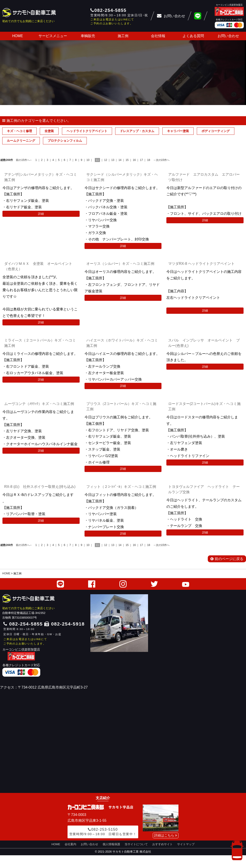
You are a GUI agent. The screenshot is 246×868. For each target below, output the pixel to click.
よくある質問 (193, 36)
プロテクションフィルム (65, 141)
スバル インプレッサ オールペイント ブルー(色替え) (204, 343)
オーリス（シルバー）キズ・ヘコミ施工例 (120, 264)
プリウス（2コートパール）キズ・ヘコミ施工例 (121, 406)
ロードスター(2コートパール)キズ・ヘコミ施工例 (204, 406)
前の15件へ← (24, 160)
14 (120, 160)
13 (113, 160)
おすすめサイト (162, 844)
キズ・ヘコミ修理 (19, 131)
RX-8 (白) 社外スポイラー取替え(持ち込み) (40, 487)
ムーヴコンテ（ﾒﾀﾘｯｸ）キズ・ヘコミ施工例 (39, 404)
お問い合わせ (228, 36)
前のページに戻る (227, 559)
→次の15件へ (161, 160)
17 (141, 160)
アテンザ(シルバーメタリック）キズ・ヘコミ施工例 (41, 177)
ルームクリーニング (21, 141)
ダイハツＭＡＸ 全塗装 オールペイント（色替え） (38, 266)
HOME (18, 36)
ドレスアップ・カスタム (137, 131)
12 (106, 160)
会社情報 (158, 36)
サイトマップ (186, 844)
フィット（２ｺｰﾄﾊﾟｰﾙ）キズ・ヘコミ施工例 (121, 487)
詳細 (41, 214)
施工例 (123, 36)
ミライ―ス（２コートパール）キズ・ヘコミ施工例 (40, 343)
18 (149, 160)
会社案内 (70, 844)
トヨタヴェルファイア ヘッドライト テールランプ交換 (204, 489)
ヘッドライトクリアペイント (87, 131)
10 (88, 160)
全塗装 (49, 131)
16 (134, 160)
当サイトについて (136, 844)
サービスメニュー (53, 36)
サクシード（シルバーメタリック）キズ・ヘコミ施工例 (122, 177)
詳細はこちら (166, 835)
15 (127, 160)
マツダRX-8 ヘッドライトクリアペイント (201, 264)
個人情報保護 (111, 844)
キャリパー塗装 (178, 131)
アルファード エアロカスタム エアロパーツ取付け (204, 177)
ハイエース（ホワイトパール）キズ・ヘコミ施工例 (122, 343)
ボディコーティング (216, 131)
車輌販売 (88, 36)
